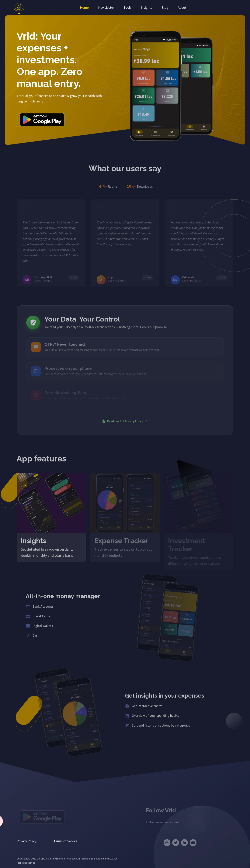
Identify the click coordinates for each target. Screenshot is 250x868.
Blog (165, 7)
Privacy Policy (26, 841)
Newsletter (106, 7)
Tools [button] (127, 7)
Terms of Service (65, 841)
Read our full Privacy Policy (125, 421)
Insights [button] (147, 7)
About (182, 7)
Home (84, 7)
